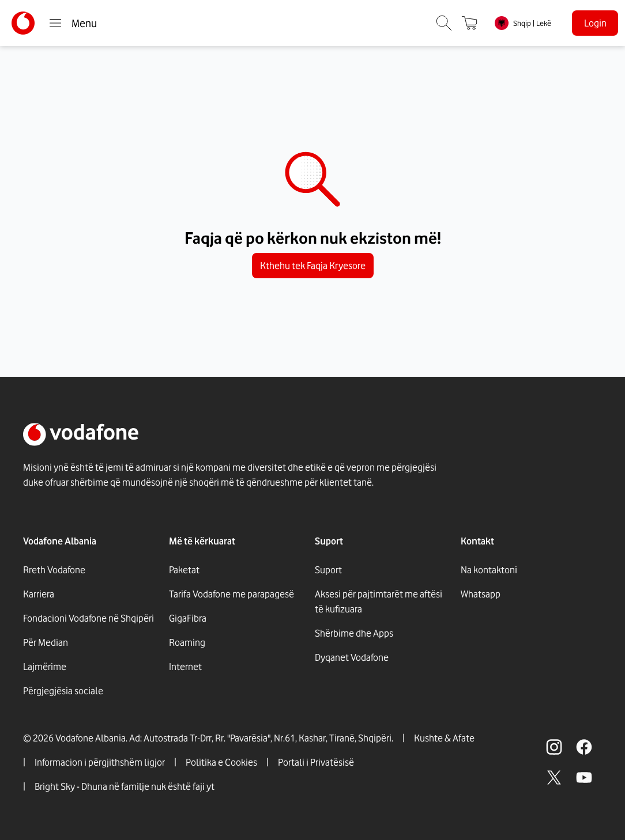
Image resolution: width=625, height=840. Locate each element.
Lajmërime (45, 667)
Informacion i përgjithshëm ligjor (100, 762)
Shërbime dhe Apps (354, 633)
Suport (328, 570)
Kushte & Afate (444, 738)
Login (595, 23)
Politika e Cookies (221, 762)
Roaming (187, 642)
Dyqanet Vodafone (352, 657)
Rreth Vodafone (54, 570)
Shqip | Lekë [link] (532, 23)
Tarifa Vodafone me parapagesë (231, 594)
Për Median (46, 642)
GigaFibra (188, 618)
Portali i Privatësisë (316, 762)
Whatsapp (481, 594)
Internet (185, 667)
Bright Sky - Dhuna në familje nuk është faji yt (125, 786)
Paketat (184, 570)
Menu (73, 23)
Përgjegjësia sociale (63, 691)
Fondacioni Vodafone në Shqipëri (89, 618)
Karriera (39, 594)
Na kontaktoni (489, 570)
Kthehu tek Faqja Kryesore (313, 266)
